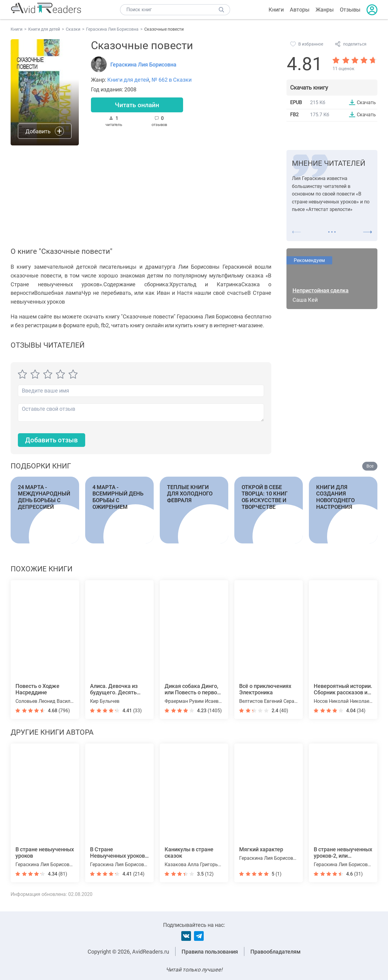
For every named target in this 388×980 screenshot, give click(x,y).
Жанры (325, 10)
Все (370, 466)
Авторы (300, 10)
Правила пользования (210, 952)
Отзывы (350, 10)
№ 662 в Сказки (172, 80)
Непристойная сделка (321, 290)
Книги (276, 10)
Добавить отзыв (52, 440)
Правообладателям (276, 952)
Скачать (366, 102)
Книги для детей (128, 80)
